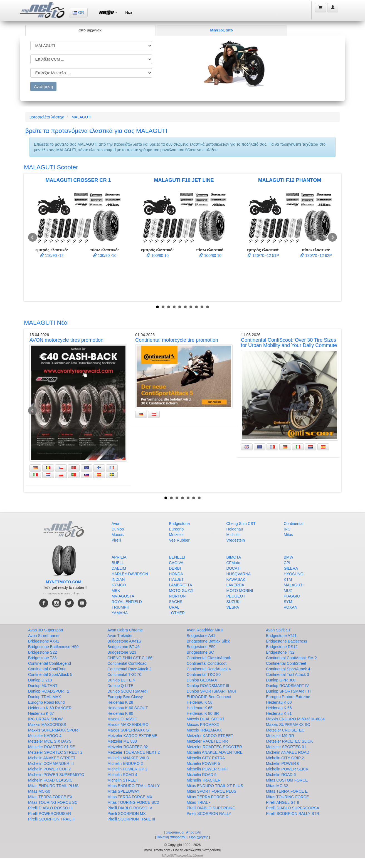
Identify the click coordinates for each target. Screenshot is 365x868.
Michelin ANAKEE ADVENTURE (215, 752)
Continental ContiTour (47, 669)
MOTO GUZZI (181, 591)
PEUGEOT (236, 596)
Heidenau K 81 (279, 713)
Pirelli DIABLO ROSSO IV (130, 808)
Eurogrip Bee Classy (125, 697)
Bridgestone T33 (42, 658)
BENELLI (177, 557)
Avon (116, 524)
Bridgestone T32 (280, 652)
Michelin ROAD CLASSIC (50, 780)
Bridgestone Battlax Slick (208, 641)
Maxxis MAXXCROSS (47, 725)
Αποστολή (194, 832)
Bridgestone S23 (122, 652)
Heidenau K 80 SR (203, 713)
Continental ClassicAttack (209, 658)
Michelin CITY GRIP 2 (285, 758)
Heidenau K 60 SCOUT (128, 708)
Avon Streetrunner (44, 636)
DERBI (175, 568)
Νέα (129, 13)
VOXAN (291, 607)
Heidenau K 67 (41, 713)
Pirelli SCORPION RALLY (209, 814)
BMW (288, 557)
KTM (288, 579)
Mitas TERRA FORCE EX (50, 797)
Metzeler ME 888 (122, 741)
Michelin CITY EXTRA (206, 758)
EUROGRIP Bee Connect (209, 697)
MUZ (288, 591)
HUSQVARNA (239, 574)
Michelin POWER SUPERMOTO (56, 775)
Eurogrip (176, 529)
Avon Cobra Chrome (125, 630)
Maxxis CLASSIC (122, 719)
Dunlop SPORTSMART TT (289, 691)
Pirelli (116, 540)
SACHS (176, 602)
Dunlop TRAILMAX (45, 697)
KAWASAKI (236, 579)
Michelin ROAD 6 (281, 775)
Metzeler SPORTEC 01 (286, 747)
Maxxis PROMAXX (203, 725)
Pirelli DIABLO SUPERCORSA (293, 808)
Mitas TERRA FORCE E (287, 791)
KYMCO (119, 585)
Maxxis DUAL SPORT (206, 719)
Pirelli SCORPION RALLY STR (293, 814)
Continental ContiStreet (286, 663)
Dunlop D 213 (40, 680)
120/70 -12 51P (263, 256)
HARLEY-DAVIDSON (130, 574)
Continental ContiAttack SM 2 (291, 658)
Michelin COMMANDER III (51, 763)
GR (78, 13)
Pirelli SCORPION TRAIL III (131, 819)
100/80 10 (157, 256)
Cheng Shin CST (241, 524)
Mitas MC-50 (39, 791)
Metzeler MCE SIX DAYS (50, 741)
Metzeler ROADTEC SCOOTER (214, 747)
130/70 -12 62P (316, 256)
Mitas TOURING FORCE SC (53, 802)
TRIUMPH (120, 607)
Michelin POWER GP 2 (127, 769)
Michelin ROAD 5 (202, 775)
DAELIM (119, 568)
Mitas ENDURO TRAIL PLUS (53, 786)
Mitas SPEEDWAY (123, 791)
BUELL (118, 563)
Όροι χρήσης (199, 837)
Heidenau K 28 (120, 702)
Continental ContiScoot (207, 663)
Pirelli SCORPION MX (127, 814)
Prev (33, 237)
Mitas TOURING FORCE (287, 797)
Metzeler (176, 535)
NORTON (177, 596)
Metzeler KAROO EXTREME (132, 736)
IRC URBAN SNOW (45, 719)
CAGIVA (176, 563)
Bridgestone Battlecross (287, 641)
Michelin (234, 535)
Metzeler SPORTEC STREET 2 (55, 752)
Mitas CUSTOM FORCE (287, 780)
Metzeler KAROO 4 (45, 736)
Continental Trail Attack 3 (288, 674)
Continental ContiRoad (127, 663)
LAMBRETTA (180, 585)
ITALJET (176, 579)
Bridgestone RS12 (282, 647)
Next (332, 237)
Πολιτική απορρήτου (172, 837)
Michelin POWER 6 (283, 763)
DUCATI (234, 568)
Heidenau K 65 (200, 708)
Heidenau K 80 (120, 713)
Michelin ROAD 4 (122, 775)
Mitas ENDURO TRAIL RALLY (134, 786)
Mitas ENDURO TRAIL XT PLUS (215, 786)
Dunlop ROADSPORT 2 (49, 691)
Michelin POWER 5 (203, 763)
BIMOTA (234, 557)
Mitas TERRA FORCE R (208, 797)
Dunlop (118, 529)
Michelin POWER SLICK (287, 769)
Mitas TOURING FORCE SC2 (133, 802)
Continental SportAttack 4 (288, 669)
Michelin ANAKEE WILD (128, 758)
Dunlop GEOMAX (202, 680)
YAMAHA (120, 613)
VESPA (233, 607)
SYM (288, 602)
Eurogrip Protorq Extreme (288, 697)
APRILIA (119, 557)
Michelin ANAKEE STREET (52, 758)
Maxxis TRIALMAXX (204, 730)
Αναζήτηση (43, 86)
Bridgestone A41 (201, 636)
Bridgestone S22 (43, 652)
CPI (287, 563)
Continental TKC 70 (124, 674)
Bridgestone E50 (201, 647)
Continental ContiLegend (50, 663)
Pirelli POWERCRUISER (50, 814)
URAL (174, 607)
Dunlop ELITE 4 (121, 680)
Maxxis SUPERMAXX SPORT (54, 730)
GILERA (291, 568)
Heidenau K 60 (279, 702)
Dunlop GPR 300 (281, 680)
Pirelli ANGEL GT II (283, 802)
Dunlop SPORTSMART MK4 (211, 691)
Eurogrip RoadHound (46, 702)
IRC (287, 529)
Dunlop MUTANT (43, 686)
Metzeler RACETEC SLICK (289, 741)
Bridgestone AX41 (44, 641)
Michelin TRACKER (204, 780)
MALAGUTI (82, 117)
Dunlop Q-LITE (120, 686)
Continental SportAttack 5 (50, 674)
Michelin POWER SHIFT (208, 769)
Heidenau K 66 (279, 708)
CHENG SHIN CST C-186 (130, 658)
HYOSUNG (294, 574)
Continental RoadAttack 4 (209, 669)
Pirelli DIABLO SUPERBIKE (211, 808)
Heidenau (235, 529)
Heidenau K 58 (200, 702)
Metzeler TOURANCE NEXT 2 (134, 752)
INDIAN (118, 579)
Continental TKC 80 (204, 674)
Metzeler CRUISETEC (285, 730)
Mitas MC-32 (277, 786)
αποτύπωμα (175, 832)
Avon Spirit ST (278, 630)
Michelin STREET (123, 780)
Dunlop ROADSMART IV (287, 686)
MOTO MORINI (240, 591)
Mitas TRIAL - (198, 802)
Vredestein (236, 540)
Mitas (288, 535)
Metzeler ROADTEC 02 (128, 747)
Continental (294, 524)
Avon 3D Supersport (46, 630)
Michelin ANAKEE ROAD (288, 752)
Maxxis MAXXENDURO (128, 725)
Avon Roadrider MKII (205, 630)
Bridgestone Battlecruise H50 (53, 647)
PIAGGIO (292, 596)
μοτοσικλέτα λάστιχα (47, 117)
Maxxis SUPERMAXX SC (288, 725)
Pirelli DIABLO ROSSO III (50, 808)
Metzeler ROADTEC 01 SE (51, 747)
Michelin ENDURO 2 (125, 763)
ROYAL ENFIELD (127, 602)
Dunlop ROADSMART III (208, 686)
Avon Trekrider (120, 636)
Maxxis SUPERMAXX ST (129, 730)
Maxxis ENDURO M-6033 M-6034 (295, 719)
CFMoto (233, 563)
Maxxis (118, 535)
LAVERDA (235, 585)
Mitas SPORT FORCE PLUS (211, 791)
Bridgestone (179, 524)
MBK (116, 591)
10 (208, 307)
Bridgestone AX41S (124, 641)
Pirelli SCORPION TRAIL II (51, 819)
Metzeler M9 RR (280, 736)
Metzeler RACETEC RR (207, 741)
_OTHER (177, 613)
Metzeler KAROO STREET (210, 736)
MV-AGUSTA (123, 596)
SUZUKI (234, 602)
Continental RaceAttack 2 (129, 669)
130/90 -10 (105, 256)
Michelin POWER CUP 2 (49, 769)
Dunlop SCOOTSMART (128, 691)
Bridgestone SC (200, 652)
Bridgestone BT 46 (124, 647)
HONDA (176, 574)
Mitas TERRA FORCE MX (130, 797)
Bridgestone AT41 (281, 636)
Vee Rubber (179, 540)
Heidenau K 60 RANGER (50, 708)
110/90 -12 (52, 256)
